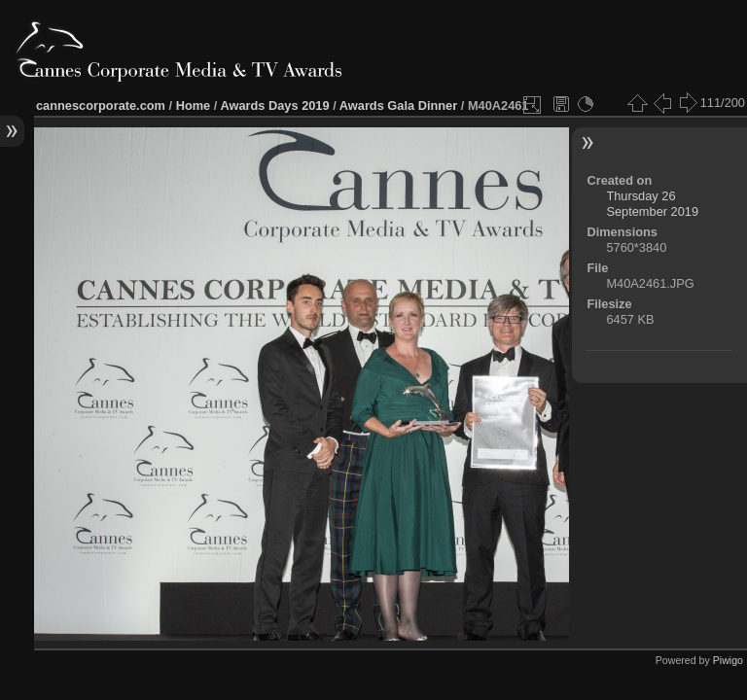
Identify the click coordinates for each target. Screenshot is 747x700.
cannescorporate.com (101, 105)
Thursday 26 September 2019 (652, 204)
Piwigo (728, 660)
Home (194, 105)
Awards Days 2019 (274, 105)
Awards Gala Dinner (398, 105)
